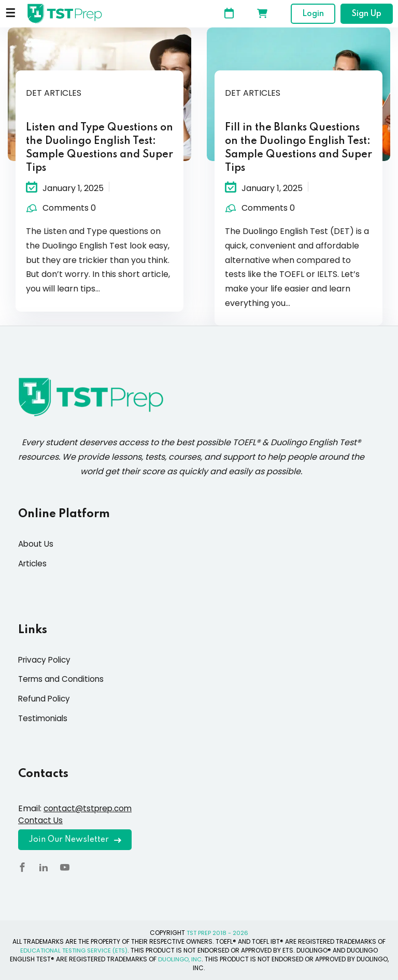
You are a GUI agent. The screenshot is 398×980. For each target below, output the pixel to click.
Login (313, 14)
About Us (37, 544)
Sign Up (367, 14)
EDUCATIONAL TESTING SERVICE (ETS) (74, 950)
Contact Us (41, 820)
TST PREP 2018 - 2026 (218, 933)
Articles (34, 564)
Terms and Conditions (63, 679)
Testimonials (44, 718)
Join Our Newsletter (75, 840)
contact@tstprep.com (90, 808)
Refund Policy (45, 699)
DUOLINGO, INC (180, 959)
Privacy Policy (46, 660)
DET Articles (54, 93)
